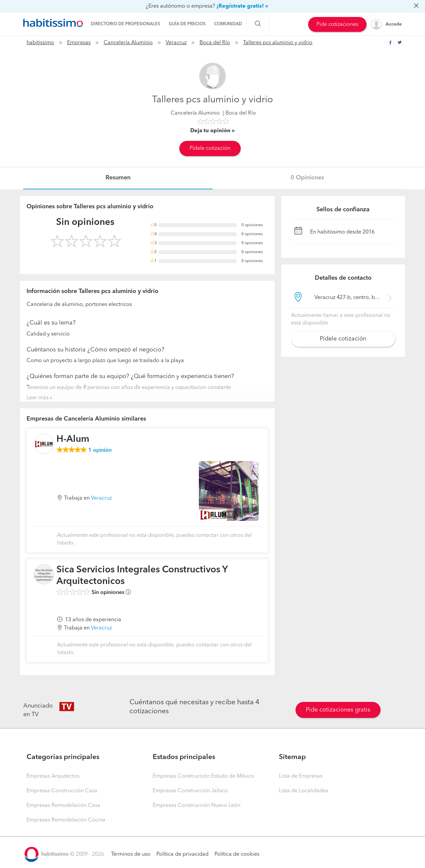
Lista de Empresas (301, 776)
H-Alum (73, 439)
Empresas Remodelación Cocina (66, 820)
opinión (100, 450)
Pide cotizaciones (337, 25)
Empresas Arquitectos (53, 776)
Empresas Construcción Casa (62, 791)
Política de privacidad (182, 854)
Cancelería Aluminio (128, 43)
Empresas (79, 43)
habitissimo (40, 43)
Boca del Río (215, 43)
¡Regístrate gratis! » (242, 6)
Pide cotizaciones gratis (338, 710)
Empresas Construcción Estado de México (204, 776)
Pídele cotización (210, 148)
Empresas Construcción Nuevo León (197, 806)
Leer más (38, 398)
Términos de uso (131, 854)
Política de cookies (237, 854)
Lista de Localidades (303, 791)
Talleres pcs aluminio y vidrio (278, 43)
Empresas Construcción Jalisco (190, 791)
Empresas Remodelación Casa (63, 806)
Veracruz (176, 43)
